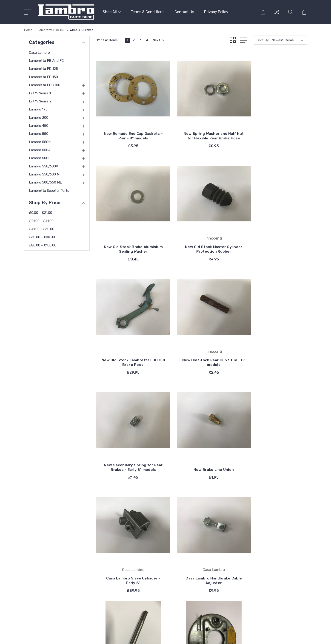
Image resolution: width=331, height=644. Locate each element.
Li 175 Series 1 (40, 92)
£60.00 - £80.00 (42, 236)
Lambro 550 (39, 133)
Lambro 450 (39, 125)
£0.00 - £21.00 (41, 212)
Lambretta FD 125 (43, 68)
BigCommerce (112, 636)
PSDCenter (299, 636)
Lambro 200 (39, 117)
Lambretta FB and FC (46, 60)
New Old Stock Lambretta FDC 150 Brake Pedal (202, 236)
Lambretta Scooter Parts (49, 190)
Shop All (112, 12)
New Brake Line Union (202, 343)
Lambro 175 (38, 109)
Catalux (187, 544)
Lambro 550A (40, 149)
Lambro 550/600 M (44, 174)
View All (187, 558)
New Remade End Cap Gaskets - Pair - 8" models (129, 131)
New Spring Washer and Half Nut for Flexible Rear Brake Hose (202, 129)
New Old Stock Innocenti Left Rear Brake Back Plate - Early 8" (274, 448)
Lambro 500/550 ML (45, 182)
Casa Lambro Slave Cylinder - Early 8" (274, 341)
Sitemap (133, 636)
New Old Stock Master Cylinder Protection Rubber (129, 236)
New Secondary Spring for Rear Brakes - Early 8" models (129, 338)
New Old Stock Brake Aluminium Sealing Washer (274, 131)
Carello (186, 531)
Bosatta (187, 537)
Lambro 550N (40, 141)
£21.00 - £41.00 (41, 220)
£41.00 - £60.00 (42, 228)
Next (159, 40)
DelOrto (187, 551)
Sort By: (263, 40)
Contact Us (184, 12)
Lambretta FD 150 (43, 76)
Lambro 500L (40, 157)
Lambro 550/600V (44, 165)
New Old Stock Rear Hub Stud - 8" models (274, 236)
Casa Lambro (39, 52)
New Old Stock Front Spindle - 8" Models (202, 450)
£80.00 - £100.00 (43, 244)
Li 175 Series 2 (40, 101)
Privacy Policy (216, 12)
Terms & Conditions (148, 12)
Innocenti (188, 517)
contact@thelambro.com (51, 576)
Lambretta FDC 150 (45, 84)
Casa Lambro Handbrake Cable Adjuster (129, 450)
